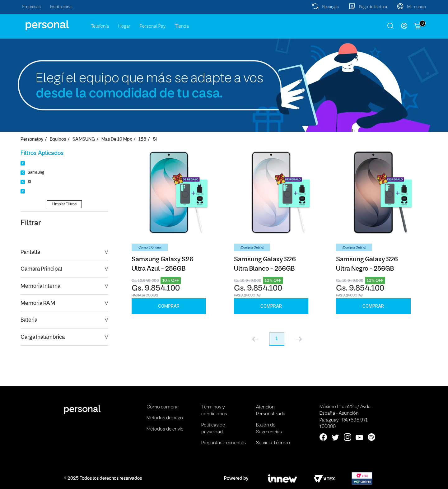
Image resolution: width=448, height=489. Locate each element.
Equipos (58, 140)
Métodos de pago (165, 418)
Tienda (182, 26)
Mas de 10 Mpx (117, 140)
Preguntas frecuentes (224, 443)
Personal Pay (153, 26)
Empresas (32, 7)
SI (155, 140)
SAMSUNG (84, 140)
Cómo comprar (163, 407)
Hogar (124, 26)
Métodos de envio (165, 429)
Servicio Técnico (273, 443)
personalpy (32, 140)
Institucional (61, 7)
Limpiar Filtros (64, 204)
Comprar (169, 306)
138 (142, 140)
